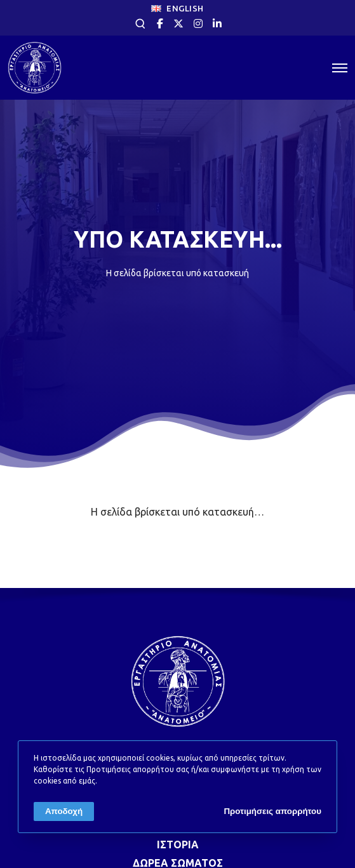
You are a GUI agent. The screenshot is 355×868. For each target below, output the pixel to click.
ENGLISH (178, 8)
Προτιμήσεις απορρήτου (272, 811)
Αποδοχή (64, 811)
